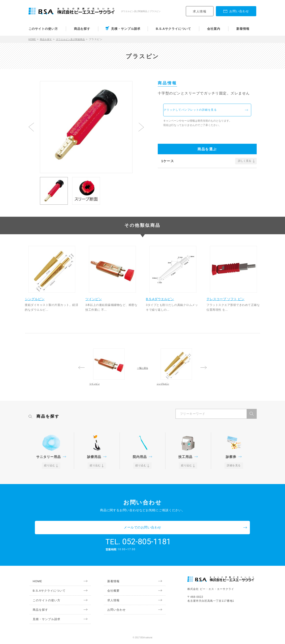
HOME (33, 39)
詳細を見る (234, 479)
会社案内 (214, 29)
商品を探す (82, 29)
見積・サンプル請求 (126, 29)
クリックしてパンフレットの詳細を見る (205, 112)
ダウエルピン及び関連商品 (75, 39)
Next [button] (141, 127)
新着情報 (243, 29)
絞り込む (50, 479)
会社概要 (111, 591)
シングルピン (39, 301)
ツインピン (98, 301)
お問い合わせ (114, 611)
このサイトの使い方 (43, 29)
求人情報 (200, 11)
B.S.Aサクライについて (173, 29)
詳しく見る (245, 164)
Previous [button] (31, 127)
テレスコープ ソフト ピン (230, 301)
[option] (86, 125)
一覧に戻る (143, 372)
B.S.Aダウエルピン (165, 301)
